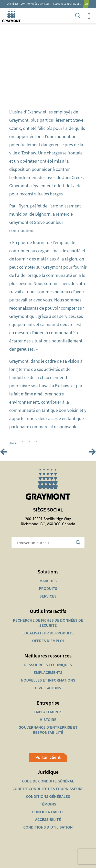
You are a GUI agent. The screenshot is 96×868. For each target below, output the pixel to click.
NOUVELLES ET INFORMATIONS (48, 680)
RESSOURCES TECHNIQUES (66, 4)
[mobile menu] (89, 16)
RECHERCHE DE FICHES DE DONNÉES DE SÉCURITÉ (48, 623)
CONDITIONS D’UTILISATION (48, 827)
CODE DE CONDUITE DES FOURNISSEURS (48, 789)
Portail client (48, 757)
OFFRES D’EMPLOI (48, 641)
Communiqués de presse (35, 4)
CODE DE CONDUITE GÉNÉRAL (48, 781)
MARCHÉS (48, 581)
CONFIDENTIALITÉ (48, 812)
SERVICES (48, 596)
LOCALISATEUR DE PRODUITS (48, 633)
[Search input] (45, 542)
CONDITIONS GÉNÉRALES (48, 797)
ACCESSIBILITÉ (48, 820)
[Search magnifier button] (79, 542)
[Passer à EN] (87, 4)
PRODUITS (48, 589)
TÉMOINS (48, 804)
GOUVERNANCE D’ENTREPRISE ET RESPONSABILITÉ (48, 730)
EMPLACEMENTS (48, 673)
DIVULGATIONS (48, 688)
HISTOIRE (48, 720)
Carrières (13, 4)
